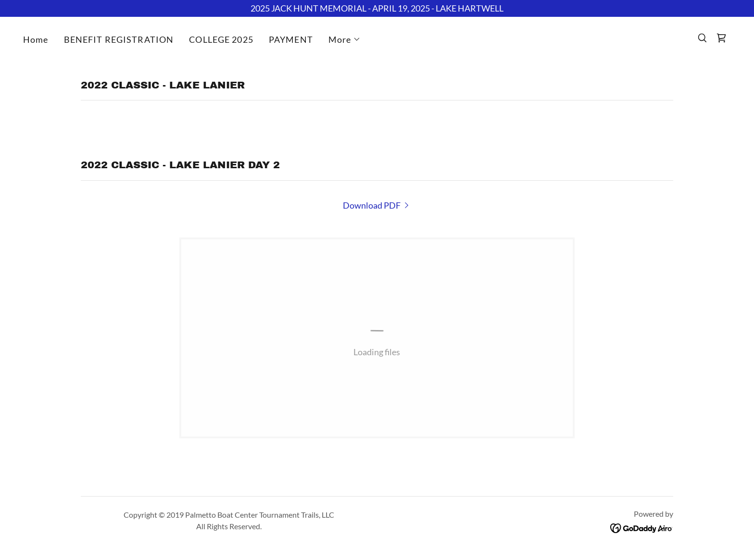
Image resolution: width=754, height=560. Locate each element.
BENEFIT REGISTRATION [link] (119, 39)
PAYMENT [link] (291, 39)
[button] (345, 39)
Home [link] (36, 39)
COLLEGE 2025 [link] (221, 39)
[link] (721, 38)
